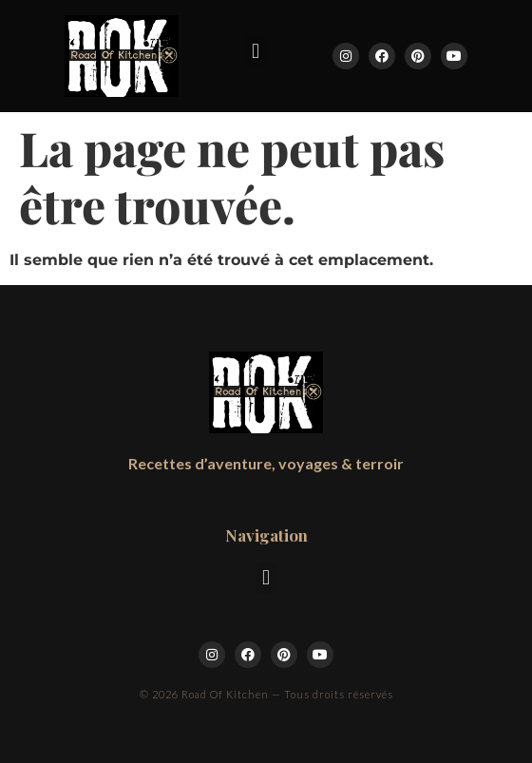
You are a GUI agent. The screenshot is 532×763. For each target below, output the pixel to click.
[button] (255, 51)
